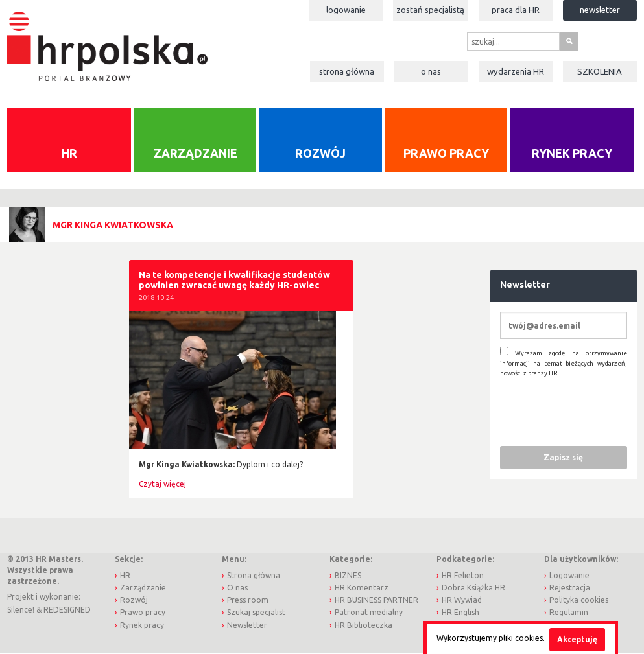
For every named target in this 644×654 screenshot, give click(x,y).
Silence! (21, 610)
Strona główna (347, 71)
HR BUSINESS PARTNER (376, 600)
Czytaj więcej (162, 484)
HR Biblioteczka (364, 625)
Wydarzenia (516, 71)
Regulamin (569, 612)
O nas (431, 71)
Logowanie (346, 10)
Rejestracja (570, 588)
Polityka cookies (579, 600)
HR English (460, 612)
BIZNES (348, 575)
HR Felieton (463, 575)
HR (69, 153)
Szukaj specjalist (256, 612)
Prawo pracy (446, 153)
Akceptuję (577, 639)
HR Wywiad (462, 600)
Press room (248, 600)
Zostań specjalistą (430, 10)
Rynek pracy (572, 153)
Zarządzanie (196, 153)
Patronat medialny (369, 612)
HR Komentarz (362, 588)
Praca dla (516, 10)
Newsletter (600, 10)
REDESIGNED (67, 610)
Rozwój (320, 153)
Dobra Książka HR (473, 588)
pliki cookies (521, 638)
